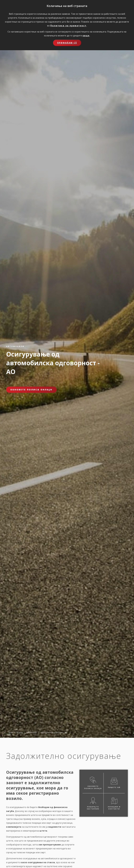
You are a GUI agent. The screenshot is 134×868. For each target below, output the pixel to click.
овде (86, 36)
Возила (20, 732)
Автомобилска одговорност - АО (54, 732)
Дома (11, 732)
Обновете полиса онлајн (31, 390)
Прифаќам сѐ (67, 43)
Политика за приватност (68, 26)
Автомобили (31, 732)
